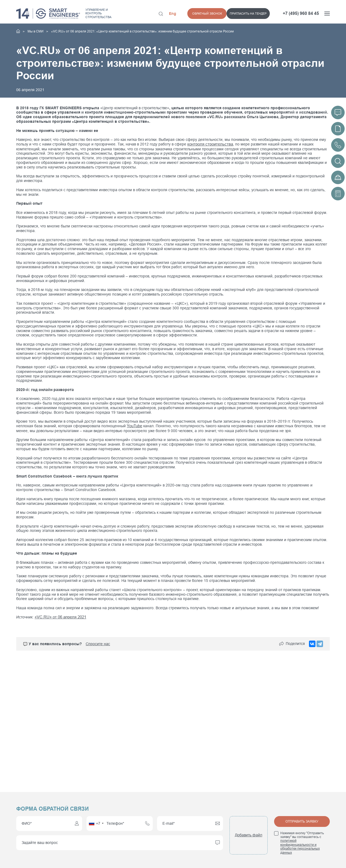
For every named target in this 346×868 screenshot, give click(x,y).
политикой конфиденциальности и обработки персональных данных (300, 847)
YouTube (134, 426)
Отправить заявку (302, 821)
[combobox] (96, 824)
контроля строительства (209, 144)
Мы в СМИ (36, 31)
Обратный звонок (255, 14)
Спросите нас (98, 643)
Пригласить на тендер (209, 14)
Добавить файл (249, 835)
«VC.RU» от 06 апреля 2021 (60, 617)
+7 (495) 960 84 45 (301, 13)
